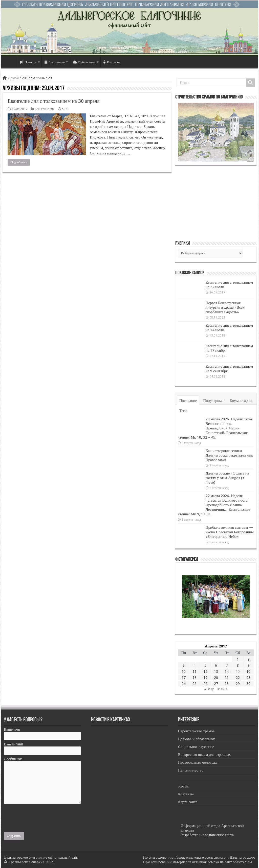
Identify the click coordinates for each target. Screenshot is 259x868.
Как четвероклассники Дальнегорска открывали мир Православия (229, 455)
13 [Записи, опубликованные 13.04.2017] (216, 672)
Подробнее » (19, 162)
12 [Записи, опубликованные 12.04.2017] (205, 672)
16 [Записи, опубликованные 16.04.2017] (248, 672)
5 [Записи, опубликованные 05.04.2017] (205, 665)
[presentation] (42, 816)
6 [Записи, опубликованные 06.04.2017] (216, 665)
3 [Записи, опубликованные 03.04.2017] (184, 665)
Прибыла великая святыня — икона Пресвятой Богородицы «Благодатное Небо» (230, 532)
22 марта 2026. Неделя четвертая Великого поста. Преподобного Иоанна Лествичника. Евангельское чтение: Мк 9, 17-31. (214, 505)
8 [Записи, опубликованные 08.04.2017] (238, 665)
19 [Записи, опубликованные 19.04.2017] (205, 678)
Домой (10, 78)
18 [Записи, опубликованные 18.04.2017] (195, 678)
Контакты (112, 62)
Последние (188, 401)
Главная (10, 62)
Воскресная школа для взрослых (204, 755)
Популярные (213, 401)
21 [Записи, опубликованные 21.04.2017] (227, 678)
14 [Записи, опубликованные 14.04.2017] (227, 672)
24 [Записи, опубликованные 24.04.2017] (184, 684)
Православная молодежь (198, 762)
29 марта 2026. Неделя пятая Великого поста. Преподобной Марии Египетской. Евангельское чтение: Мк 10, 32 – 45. (215, 428)
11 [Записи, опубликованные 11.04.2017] (195, 672)
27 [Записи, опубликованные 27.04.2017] (216, 684)
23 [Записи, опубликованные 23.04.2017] (248, 678)
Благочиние (55, 62)
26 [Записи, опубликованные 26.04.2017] (205, 684)
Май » (222, 689)
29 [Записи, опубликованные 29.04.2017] (238, 684)
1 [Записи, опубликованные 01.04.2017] (238, 659)
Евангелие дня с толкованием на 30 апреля (53, 101)
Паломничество (191, 770)
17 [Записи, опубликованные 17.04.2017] (184, 678)
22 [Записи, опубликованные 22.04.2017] (238, 678)
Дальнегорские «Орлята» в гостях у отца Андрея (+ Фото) (227, 478)
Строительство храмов (196, 731)
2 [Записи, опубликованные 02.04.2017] (248, 659)
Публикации (84, 62)
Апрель (39, 78)
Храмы (184, 786)
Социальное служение (196, 747)
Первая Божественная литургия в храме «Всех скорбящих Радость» (225, 307)
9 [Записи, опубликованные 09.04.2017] (248, 665)
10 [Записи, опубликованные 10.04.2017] (184, 672)
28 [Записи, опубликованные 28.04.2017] (227, 684)
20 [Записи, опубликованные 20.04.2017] (216, 678)
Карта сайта (188, 802)
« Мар (209, 689)
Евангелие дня (45, 109)
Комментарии (241, 401)
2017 (26, 78)
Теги (183, 411)
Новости (28, 62)
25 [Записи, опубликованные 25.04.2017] (195, 684)
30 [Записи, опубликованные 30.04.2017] (248, 684)
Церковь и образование (197, 739)
